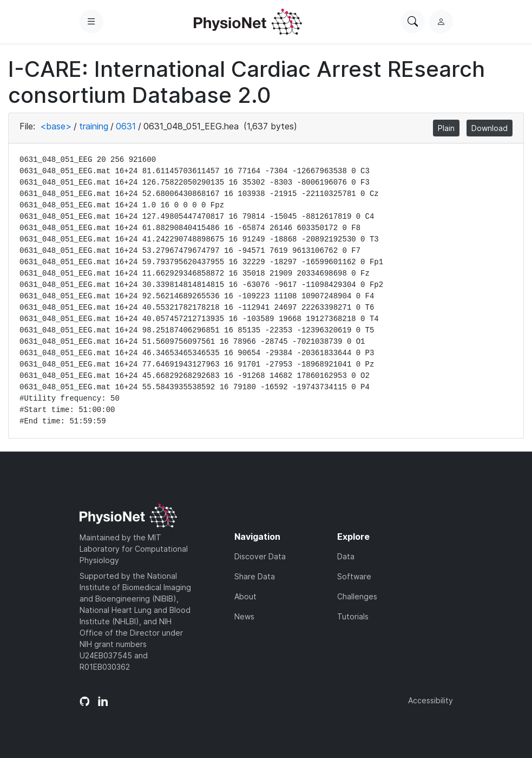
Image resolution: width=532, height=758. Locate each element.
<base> (56, 126)
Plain (446, 128)
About (245, 596)
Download (490, 128)
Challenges (357, 596)
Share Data (255, 576)
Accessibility (431, 700)
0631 (126, 126)
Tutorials (353, 616)
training (94, 126)
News (244, 616)
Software (354, 576)
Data (346, 556)
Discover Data (260, 556)
